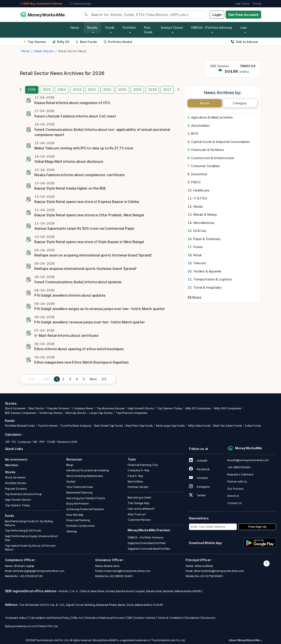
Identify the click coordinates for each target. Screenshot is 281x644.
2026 (32, 89)
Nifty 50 (61, 42)
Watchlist (12, 465)
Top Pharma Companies (132, 413)
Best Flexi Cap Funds (139, 426)
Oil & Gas (200, 231)
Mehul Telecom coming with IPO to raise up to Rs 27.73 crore (84, 148)
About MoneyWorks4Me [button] (246, 640)
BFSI (194, 134)
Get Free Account (243, 15)
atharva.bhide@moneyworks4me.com (219, 571)
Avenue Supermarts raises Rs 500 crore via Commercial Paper (84, 228)
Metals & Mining (205, 214)
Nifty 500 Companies (228, 408)
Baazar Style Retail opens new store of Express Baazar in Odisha (87, 202)
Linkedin (198, 460)
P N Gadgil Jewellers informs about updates (70, 295)
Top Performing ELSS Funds (23, 530)
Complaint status (16, 618)
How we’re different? (141, 509)
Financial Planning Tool (143, 465)
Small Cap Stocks (51, 413)
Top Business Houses (111, 408)
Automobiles (200, 126)
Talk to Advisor (244, 42)
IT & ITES (200, 198)
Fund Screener (48, 426)
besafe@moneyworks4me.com (248, 460)
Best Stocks (36, 408)
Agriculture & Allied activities (212, 117)
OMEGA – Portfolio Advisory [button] (212, 28)
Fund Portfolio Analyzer (76, 426)
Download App (80, 4)
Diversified (199, 174)
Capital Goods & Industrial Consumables (220, 142)
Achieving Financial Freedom (85, 509)
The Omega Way (139, 503)
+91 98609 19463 (121, 576)
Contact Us (235, 503)
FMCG (196, 182)
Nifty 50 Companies (198, 408)
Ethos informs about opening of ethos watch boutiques (79, 349)
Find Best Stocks (16, 483)
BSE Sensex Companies (21, 413)
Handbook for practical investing (88, 470)
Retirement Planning (79, 492)
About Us (233, 496)
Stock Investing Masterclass (85, 476)
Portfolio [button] (129, 28)
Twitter (197, 495)
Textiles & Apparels (207, 271)
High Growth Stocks (141, 408)
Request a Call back (240, 474)
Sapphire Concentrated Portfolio (149, 549)
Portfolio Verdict (118, 42)
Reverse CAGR (67, 442)
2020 (122, 89)
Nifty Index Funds (199, 426)
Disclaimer (192, 618)
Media (198, 206)
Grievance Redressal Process (105, 618)
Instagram (199, 487)
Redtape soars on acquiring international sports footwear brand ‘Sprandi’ (93, 255)
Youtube (198, 478)
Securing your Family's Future (86, 498)
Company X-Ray (139, 470)
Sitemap (72, 531)
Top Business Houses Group (23, 494)
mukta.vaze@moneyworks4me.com (127, 571)
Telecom (200, 263)
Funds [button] (110, 28)
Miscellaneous (204, 223)
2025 (47, 89)
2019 (137, 89)
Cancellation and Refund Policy (50, 618)
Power (198, 247)
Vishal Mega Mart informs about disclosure (69, 161)
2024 (62, 89)
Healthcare (201, 190)
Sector (205, 103)
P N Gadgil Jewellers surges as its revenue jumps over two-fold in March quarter (100, 309)
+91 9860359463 (239, 467)
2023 (77, 89)
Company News (83, 408)
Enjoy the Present (78, 503)
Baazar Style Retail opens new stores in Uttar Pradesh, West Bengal (89, 215)
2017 (167, 89)
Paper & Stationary (207, 239)
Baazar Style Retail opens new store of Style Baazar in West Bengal (89, 242)
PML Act (78, 618)
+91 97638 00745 (31, 576)
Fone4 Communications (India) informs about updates (78, 282)
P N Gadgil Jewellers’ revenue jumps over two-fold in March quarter (90, 322)
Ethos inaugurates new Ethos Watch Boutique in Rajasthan (81, 362)
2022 (92, 89)
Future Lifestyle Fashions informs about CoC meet (75, 116)
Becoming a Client (139, 497)
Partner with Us (237, 481)
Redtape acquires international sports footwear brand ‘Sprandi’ (86, 269)
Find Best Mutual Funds (20, 426)
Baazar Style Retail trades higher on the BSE (70, 188)
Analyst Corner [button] (172, 28)
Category (240, 103)
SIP (7, 442)
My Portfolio (135, 481)
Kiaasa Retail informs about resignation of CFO (72, 103)
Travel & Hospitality (207, 287)
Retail (197, 255)
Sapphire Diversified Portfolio (147, 543)
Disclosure (208, 618)
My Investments (16, 459)
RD (36, 442)
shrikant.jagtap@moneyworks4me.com (38, 571)
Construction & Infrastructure (213, 158)
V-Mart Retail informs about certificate (66, 335)
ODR (129, 618)
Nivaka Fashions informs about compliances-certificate (79, 175)
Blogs (70, 465)
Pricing (257, 4)
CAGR (51, 442)
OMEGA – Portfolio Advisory (145, 537)
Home (75, 28)
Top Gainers (35, 42)
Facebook (199, 469)
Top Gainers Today (169, 408)
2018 (152, 89)
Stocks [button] (92, 28)
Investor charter (145, 618)
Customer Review (139, 520)
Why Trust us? (137, 514)
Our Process (235, 489)
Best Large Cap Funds (171, 426)
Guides (71, 481)
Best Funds (86, 42)
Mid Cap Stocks (76, 413)
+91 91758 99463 (211, 576)
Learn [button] (245, 28)
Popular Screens (58, 408)
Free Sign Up (257, 527)
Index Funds (253, 426)
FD (14, 442)
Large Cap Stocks (101, 413)
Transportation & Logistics (213, 279)
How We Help (75, 515)
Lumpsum (25, 442)
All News (194, 297)
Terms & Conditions (170, 618)
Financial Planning (78, 520)
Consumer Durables (205, 166)
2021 (107, 89)
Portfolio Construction (81, 526)
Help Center (242, 4)
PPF (42, 442)
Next (93, 379)
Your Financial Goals (80, 487)
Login (217, 15)
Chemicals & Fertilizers (208, 150)
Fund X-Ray (136, 476)
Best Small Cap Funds (109, 426)
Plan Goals (148, 30)
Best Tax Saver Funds (228, 426)
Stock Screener (15, 408)
